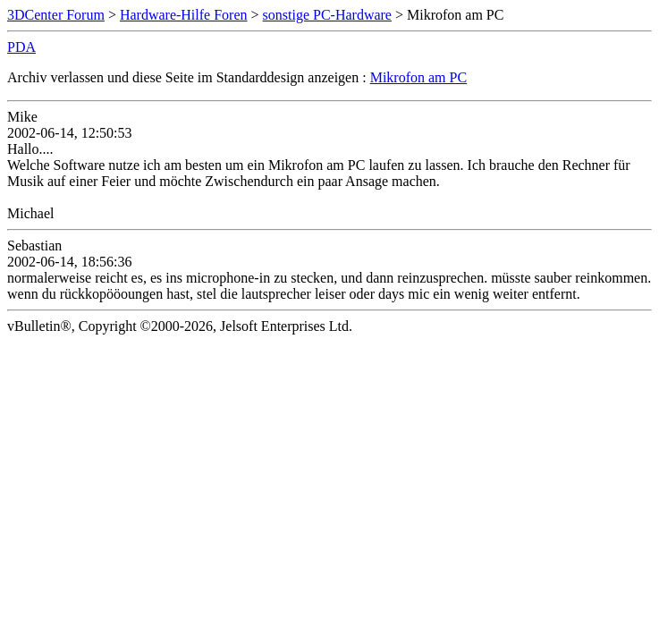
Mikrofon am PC (418, 77)
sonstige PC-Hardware (327, 15)
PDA (21, 47)
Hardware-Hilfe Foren (184, 15)
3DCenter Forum (56, 15)
